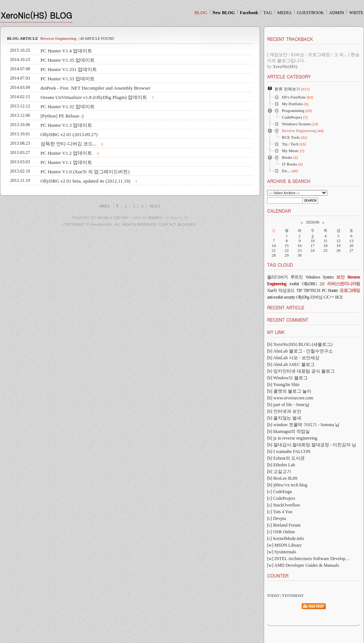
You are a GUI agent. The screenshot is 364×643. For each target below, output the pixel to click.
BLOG (201, 13)
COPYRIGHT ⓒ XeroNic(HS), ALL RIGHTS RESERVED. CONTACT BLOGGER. (130, 224)
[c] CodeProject (281, 498)
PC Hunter (330, 290)
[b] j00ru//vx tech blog (287, 485)
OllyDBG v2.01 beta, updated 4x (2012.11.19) (85, 181)
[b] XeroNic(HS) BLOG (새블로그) (300, 344)
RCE (339, 297)
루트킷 (297, 277)
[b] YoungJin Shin (283, 385)
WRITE (356, 13)
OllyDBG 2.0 (313, 284)
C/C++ (329, 297)
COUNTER (278, 576)
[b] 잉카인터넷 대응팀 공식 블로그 (301, 371)
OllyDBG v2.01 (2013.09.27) (69, 134)
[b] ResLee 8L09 (282, 478)
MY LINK (276, 332)
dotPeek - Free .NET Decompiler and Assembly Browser (95, 88)
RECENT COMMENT (288, 320)
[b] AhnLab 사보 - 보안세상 (293, 358)
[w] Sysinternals (282, 552)
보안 (340, 277)
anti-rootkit (275, 297)
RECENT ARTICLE (286, 307)
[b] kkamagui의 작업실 (288, 431)
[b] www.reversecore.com (290, 398)
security (289, 297)
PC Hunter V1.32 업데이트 (68, 107)
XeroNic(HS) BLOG (36, 15)
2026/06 (312, 222)
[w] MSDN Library (284, 545)
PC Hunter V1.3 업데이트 (66, 125)
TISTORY (121, 218)
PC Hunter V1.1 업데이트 (66, 162)
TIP (299, 290)
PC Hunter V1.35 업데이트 (68, 60)
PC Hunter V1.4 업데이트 (66, 51)
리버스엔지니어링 (344, 284)
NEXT (155, 206)
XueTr (272, 290)
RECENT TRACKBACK (290, 39)
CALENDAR (279, 211)
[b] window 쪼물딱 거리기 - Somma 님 (303, 425)
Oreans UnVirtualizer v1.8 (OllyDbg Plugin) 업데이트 (94, 97)
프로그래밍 (350, 290)
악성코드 (286, 290)
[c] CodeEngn (279, 492)
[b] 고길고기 (279, 472)
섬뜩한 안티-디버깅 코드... (69, 144)
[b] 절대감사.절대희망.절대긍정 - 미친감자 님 (312, 445)
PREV (105, 206)
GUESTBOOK (310, 13)
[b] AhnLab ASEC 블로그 (291, 364)
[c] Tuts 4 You (280, 512)
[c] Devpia (277, 518)
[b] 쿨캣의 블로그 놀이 (289, 391)
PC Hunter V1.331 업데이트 (69, 69)
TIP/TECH (312, 290)
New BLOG (224, 13)
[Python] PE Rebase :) (62, 116)
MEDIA (284, 13)
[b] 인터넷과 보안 (284, 411)
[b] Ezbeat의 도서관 (286, 458)
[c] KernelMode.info (285, 538)
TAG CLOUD (280, 265)
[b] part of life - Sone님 (288, 405)
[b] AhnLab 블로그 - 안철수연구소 (300, 351)
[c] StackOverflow (284, 505)
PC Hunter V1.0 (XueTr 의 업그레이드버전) (85, 172)
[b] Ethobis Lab (281, 465)
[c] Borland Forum (284, 525)
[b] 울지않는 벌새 (284, 418)
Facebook (249, 13)
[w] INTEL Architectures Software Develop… (308, 559)
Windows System (320, 277)
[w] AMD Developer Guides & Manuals (303, 565)
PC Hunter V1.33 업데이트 (68, 79)
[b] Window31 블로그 (287, 378)
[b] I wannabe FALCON (289, 451)
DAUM (103, 218)
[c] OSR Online (281, 532)
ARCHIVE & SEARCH (289, 181)
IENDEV (155, 218)
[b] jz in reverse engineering (292, 438)
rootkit (294, 284)
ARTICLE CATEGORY (289, 76)
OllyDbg (303, 297)
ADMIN (337, 13)
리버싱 (316, 297)
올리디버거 (277, 277)
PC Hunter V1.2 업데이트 (66, 153)
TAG (268, 13)
